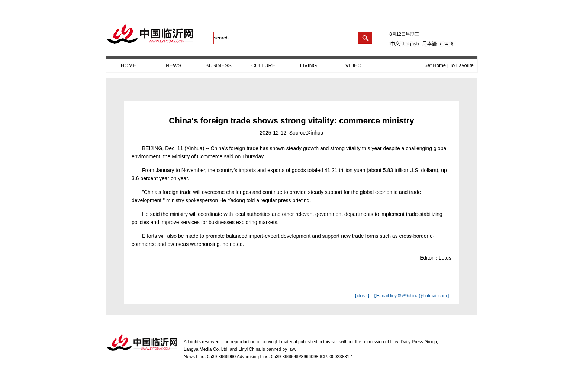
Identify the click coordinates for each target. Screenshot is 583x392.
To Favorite (461, 65)
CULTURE (263, 65)
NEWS (174, 65)
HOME (129, 65)
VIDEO (354, 65)
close (362, 296)
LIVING (309, 65)
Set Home (435, 65)
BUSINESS (218, 65)
